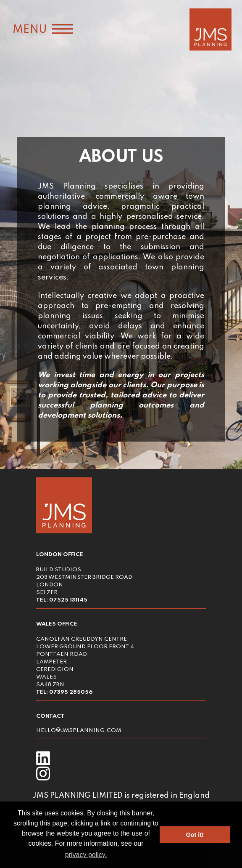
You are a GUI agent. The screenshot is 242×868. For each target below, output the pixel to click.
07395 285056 (71, 692)
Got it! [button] (195, 835)
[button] (40, 30)
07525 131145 (68, 600)
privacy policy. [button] (86, 855)
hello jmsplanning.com (79, 731)
